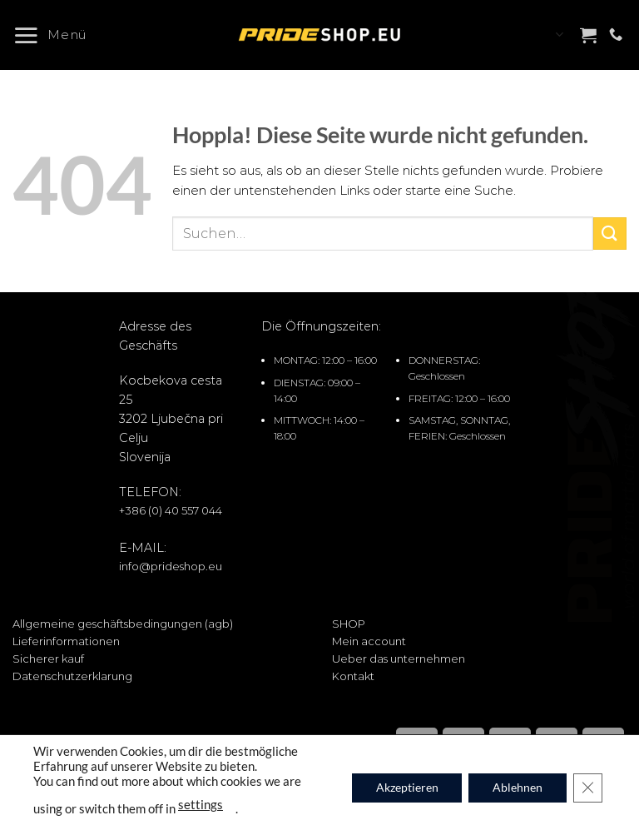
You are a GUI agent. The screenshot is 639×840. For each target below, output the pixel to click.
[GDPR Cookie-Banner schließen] (587, 788)
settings (201, 803)
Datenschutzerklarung (72, 676)
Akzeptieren (403, 787)
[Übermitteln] (610, 234)
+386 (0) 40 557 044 (171, 510)
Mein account (369, 641)
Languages (559, 35)
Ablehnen (516, 787)
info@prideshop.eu (171, 566)
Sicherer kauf (48, 659)
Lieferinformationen (66, 641)
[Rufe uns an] (616, 35)
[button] (56, 35)
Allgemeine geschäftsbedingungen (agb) (123, 624)
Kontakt (353, 676)
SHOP (349, 624)
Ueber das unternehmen (399, 659)
